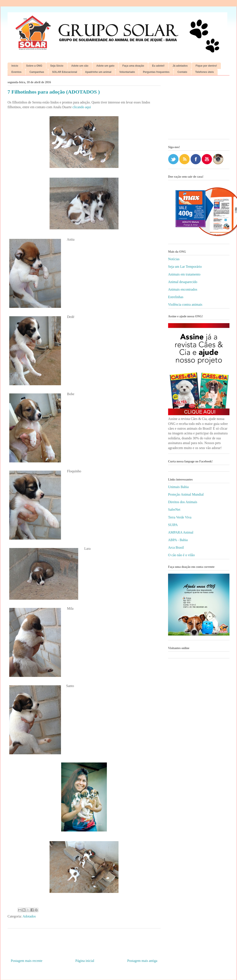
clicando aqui (82, 107)
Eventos (16, 72)
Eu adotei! (158, 66)
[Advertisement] (199, 109)
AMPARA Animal (181, 532)
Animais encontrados (183, 289)
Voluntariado (127, 72)
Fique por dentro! (206, 66)
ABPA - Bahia (178, 540)
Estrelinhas (176, 297)
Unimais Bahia (178, 487)
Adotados (29, 916)
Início (15, 66)
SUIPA (173, 525)
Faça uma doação (133, 66)
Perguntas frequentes (156, 72)
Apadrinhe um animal (98, 72)
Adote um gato (105, 66)
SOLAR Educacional (65, 72)
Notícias (174, 259)
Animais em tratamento (184, 274)
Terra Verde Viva (180, 517)
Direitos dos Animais (183, 502)
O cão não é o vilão (181, 555)
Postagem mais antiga (142, 961)
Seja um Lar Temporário (185, 267)
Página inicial (85, 961)
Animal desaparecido (183, 282)
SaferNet (174, 510)
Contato (182, 72)
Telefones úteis (204, 72)
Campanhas (37, 72)
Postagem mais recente (27, 961)
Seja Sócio (57, 66)
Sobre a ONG (34, 66)
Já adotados (180, 66)
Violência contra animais (185, 304)
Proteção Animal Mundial (186, 494)
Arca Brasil (176, 547)
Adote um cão (80, 66)
